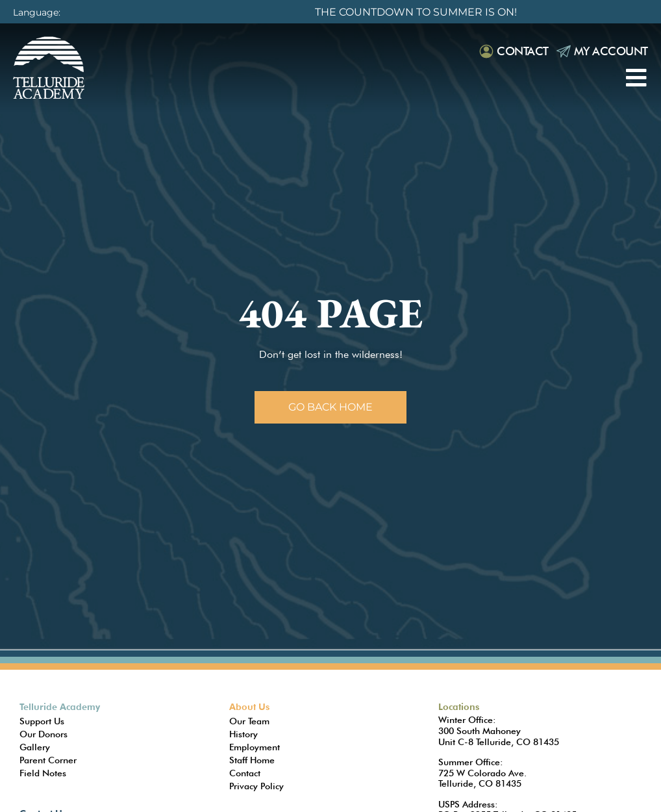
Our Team (249, 721)
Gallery (35, 747)
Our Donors (44, 734)
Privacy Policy (256, 786)
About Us (249, 707)
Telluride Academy (60, 707)
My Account (611, 51)
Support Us (42, 721)
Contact (523, 51)
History (243, 734)
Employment (255, 747)
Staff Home (252, 760)
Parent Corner (48, 760)
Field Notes (43, 773)
